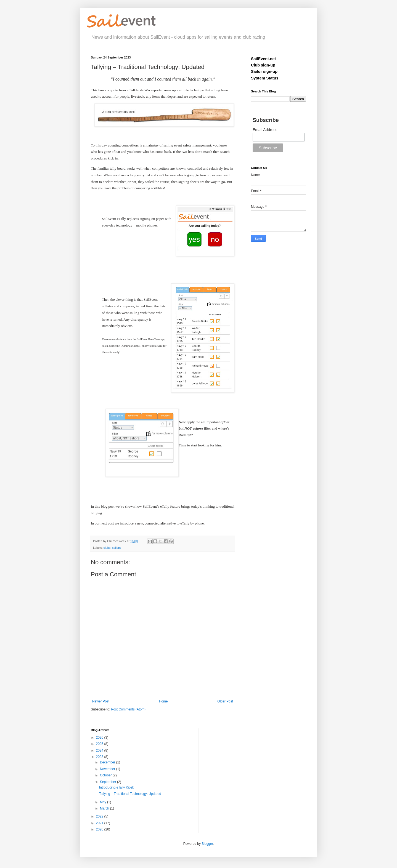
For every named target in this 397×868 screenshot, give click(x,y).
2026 (100, 737)
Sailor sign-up (264, 71)
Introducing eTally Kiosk (117, 787)
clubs (107, 548)
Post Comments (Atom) (128, 709)
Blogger (207, 844)
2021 (100, 823)
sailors (116, 548)
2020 (100, 829)
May (104, 802)
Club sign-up (263, 65)
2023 (100, 757)
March (105, 808)
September (108, 782)
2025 (100, 744)
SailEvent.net (263, 59)
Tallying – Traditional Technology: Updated (130, 794)
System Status (265, 78)
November (108, 769)
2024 (100, 750)
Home (163, 701)
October (106, 775)
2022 (100, 816)
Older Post (225, 701)
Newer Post (101, 701)
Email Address (265, 130)
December (108, 762)
